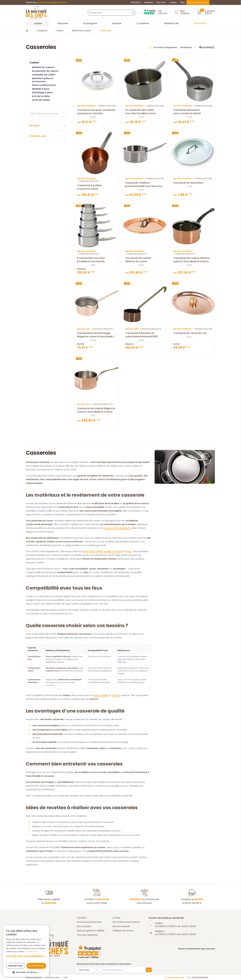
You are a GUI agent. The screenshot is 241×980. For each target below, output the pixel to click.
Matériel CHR (171, 23)
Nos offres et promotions (126, 922)
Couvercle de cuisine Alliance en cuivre (145, 260)
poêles (99, 551)
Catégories (42, 31)
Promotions (201, 23)
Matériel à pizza (41, 89)
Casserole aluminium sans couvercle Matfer (193, 112)
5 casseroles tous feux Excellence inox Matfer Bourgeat (97, 260)
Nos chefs (161, 2)
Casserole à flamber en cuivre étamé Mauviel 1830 (145, 335)
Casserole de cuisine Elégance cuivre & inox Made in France (97, 410)
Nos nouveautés (121, 926)
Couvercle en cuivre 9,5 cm (193, 333)
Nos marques (84, 926)
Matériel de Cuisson (82, 31)
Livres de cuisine (41, 100)
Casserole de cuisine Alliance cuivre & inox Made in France (193, 260)
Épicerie (117, 23)
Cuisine (38, 23)
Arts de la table (41, 96)
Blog (183, 2)
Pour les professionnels (89, 922)
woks (129, 551)
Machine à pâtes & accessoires (42, 80)
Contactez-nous (198, 2)
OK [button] (149, 970)
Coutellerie (143, 23)
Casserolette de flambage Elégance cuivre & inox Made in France (97, 335)
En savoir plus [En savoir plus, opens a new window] (31, 951)
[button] (26, 958)
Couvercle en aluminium (193, 183)
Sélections (136, 2)
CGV (65, 978)
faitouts (116, 695)
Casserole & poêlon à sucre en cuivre (97, 187)
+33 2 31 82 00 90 (198, 978)
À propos (82, 918)
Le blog (116, 918)
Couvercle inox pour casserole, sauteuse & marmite (97, 112)
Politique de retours (123, 931)
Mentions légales (34, 978)
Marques (149, 2)
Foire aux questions (87, 935)
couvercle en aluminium (117, 528)
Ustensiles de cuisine (44, 75)
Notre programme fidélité (91, 931)
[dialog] (26, 951)
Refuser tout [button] (16, 966)
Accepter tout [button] (36, 966)
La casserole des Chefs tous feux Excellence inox (145, 112)
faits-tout (89, 551)
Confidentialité (52, 978)
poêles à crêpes (113, 551)
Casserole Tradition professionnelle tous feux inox (145, 185)
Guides (173, 2)
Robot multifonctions (44, 85)
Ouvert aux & (46, 2)
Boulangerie (90, 23)
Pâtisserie (63, 23)
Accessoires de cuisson (45, 71)
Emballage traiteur (42, 92)
